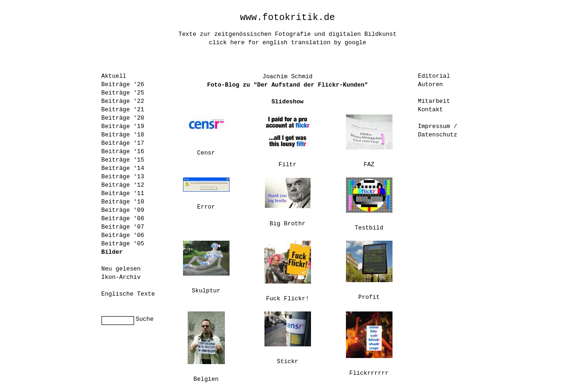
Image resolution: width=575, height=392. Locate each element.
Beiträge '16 (123, 152)
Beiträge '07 (123, 227)
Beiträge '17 (123, 143)
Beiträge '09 (123, 210)
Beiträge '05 (123, 244)
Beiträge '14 (123, 168)
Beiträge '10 (123, 202)
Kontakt (431, 110)
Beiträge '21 (123, 110)
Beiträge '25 (123, 93)
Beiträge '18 (123, 135)
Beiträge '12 (123, 185)
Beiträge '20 (123, 118)
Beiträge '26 (123, 84)
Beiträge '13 (123, 177)
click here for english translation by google (288, 43)
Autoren (431, 84)
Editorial (434, 76)
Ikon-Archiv (121, 277)
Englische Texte (128, 294)
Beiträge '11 (123, 193)
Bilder (112, 252)
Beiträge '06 (123, 235)
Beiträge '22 (123, 101)
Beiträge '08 (123, 219)
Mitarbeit (434, 101)
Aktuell (114, 76)
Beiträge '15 (123, 160)
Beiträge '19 (123, 126)
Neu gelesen (121, 269)
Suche (145, 319)
